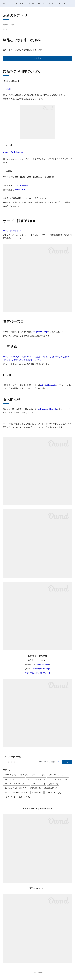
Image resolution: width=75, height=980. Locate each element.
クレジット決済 (18, 3)
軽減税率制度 (51, 791)
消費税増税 (35, 791)
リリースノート (53, 796)
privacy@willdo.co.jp (48, 412)
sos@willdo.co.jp (40, 335)
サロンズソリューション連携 (16, 796)
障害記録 (37, 796)
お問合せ (37, 62)
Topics (24, 778)
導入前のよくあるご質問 (37, 3)
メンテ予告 (10, 800)
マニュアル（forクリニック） (16, 787)
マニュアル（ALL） (36, 783)
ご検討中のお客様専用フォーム (37, 676)
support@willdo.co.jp (41, 672)
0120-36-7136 (22, 189)
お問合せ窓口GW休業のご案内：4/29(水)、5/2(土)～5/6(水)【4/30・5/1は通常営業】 (36, 31)
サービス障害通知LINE (13, 234)
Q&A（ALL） (38, 778)
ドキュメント (38, 787)
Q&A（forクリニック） (14, 783)
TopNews (10, 778)
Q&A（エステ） (56, 778)
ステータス (63, 3)
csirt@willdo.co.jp (48, 388)
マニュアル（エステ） (58, 783)
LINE (8, 92)
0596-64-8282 (20, 193)
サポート (50, 3)
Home (5, 3)
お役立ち (53, 787)
